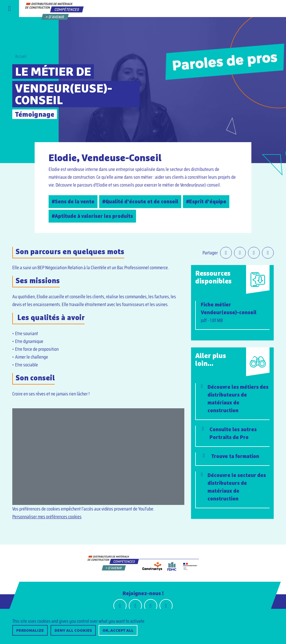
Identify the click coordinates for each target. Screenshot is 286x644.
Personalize (30, 630)
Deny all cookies (73, 630)
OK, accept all (118, 630)
